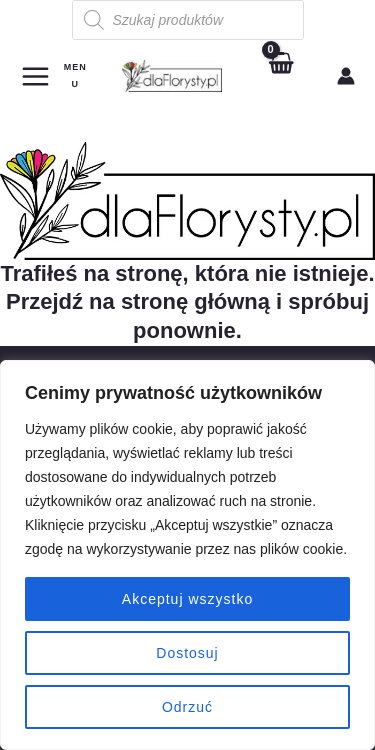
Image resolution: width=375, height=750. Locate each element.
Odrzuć (187, 707)
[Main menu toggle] (55, 75)
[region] (187, 555)
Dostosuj (187, 653)
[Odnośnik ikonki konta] (346, 76)
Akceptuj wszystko (187, 599)
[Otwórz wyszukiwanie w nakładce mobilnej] (188, 20)
